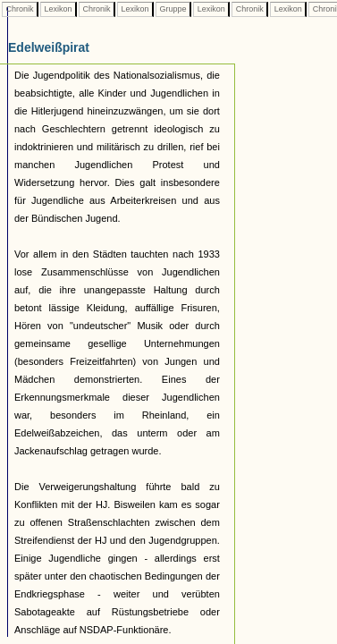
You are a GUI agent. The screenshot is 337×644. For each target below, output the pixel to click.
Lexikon (58, 9)
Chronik (20, 9)
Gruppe (173, 9)
